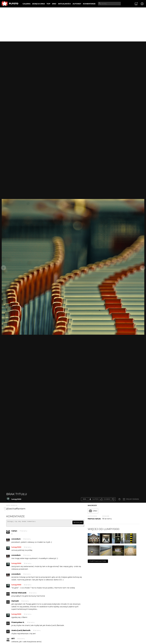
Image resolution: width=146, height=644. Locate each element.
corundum (16, 540)
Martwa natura (94, 519)
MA (8, 603)
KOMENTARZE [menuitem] (89, 4)
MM (8, 595)
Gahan (14, 532)
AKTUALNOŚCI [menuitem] (64, 4)
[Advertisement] (73, 24)
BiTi (13, 640)
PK (8, 624)
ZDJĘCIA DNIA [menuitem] (38, 4)
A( (8, 632)
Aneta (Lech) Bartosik (21, 631)
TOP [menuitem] (48, 4)
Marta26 (15, 602)
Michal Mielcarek (19, 594)
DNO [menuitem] (54, 4)
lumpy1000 (16, 499)
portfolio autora (98, 561)
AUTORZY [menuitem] (77, 4)
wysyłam (78, 523)
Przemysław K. (18, 623)
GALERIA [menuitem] (27, 4)
